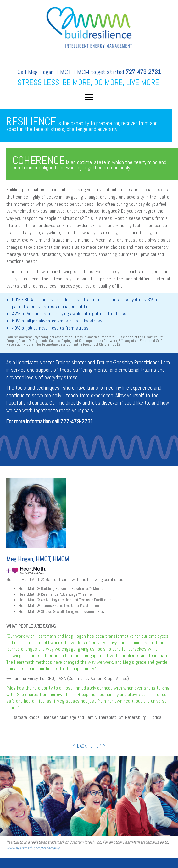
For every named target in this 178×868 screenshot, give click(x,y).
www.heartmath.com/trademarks (33, 848)
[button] (89, 97)
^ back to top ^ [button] (89, 746)
